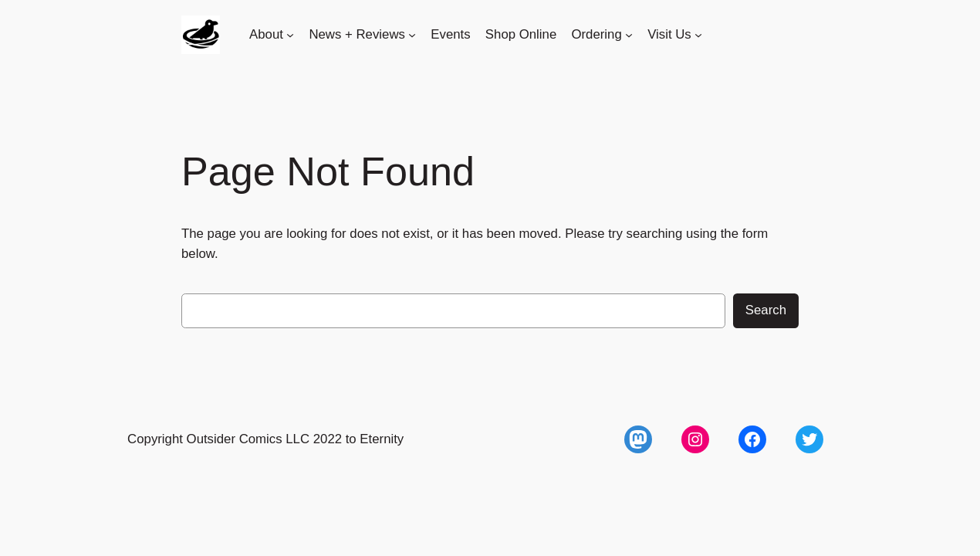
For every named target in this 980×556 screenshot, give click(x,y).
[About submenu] (290, 35)
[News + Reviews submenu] (412, 35)
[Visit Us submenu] (698, 35)
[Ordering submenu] (629, 35)
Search (766, 310)
